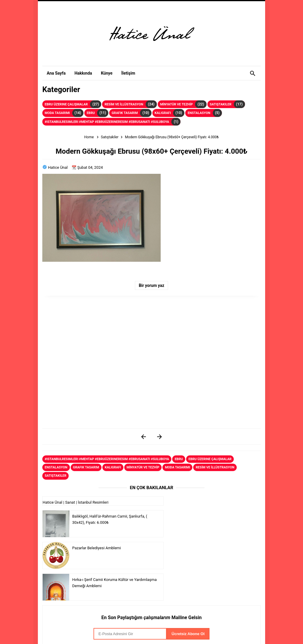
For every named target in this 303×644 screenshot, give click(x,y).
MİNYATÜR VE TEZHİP (177, 104)
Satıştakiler (221, 104)
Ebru (91, 113)
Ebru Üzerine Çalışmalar (66, 104)
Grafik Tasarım (125, 113)
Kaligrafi (163, 113)
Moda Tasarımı (57, 113)
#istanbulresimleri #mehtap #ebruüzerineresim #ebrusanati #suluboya (107, 122)
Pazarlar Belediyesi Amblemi (96, 534)
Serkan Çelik (141, 625)
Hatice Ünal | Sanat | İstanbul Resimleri (75, 502)
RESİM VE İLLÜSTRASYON (124, 104)
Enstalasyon (199, 113)
